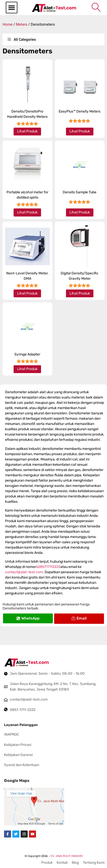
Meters (22, 24)
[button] (12, 8)
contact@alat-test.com (24, 572)
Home (8, 24)
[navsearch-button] (96, 7)
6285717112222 (48, 567)
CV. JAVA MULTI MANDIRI (67, 856)
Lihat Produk (27, 131)
